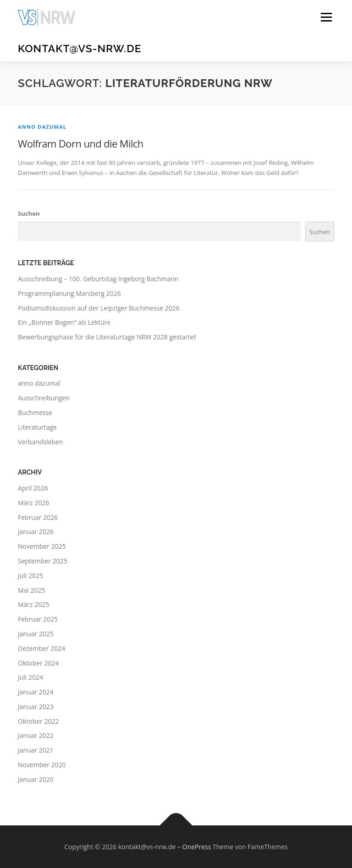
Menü (326, 17)
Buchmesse (35, 412)
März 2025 (33, 604)
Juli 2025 (30, 576)
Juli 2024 (30, 677)
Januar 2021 (36, 750)
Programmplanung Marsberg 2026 (69, 293)
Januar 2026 (36, 532)
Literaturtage (37, 427)
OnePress (197, 847)
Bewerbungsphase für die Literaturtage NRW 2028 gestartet (107, 337)
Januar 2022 (36, 735)
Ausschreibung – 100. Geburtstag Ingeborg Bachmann (98, 279)
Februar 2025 (38, 619)
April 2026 (33, 488)
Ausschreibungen (44, 398)
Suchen (29, 213)
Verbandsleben (41, 442)
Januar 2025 (36, 634)
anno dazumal (42, 127)
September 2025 (43, 561)
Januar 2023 (36, 707)
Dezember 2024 (41, 648)
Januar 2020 (36, 779)
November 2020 (42, 765)
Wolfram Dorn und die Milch (81, 143)
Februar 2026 (38, 517)
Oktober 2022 (38, 721)
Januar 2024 (36, 692)
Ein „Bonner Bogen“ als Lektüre (64, 322)
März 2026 (33, 503)
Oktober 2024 (38, 663)
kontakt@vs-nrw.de (80, 48)
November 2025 (42, 546)
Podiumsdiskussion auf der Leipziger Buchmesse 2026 (99, 308)
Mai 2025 (32, 590)
